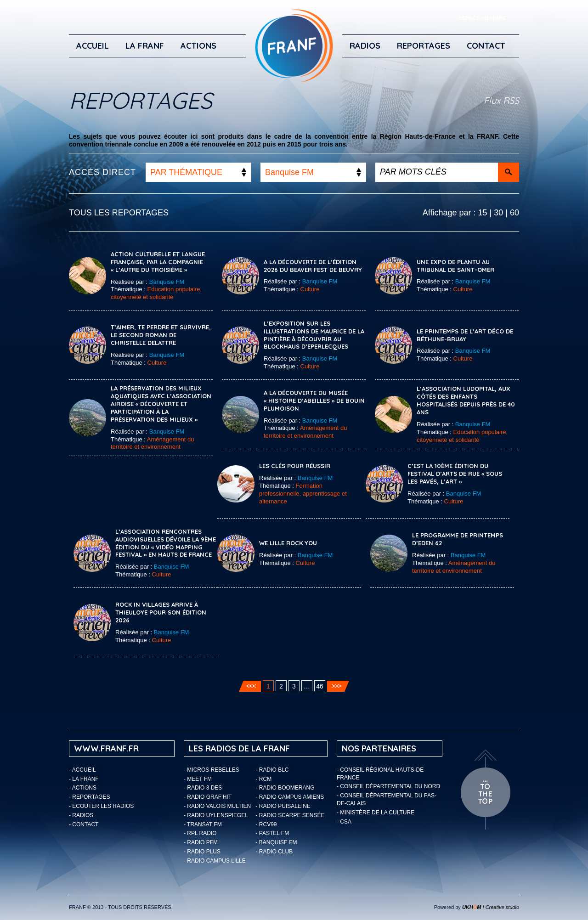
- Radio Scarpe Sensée (290, 815)
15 (483, 213)
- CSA (344, 822)
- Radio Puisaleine (283, 806)
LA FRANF (145, 46)
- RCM (264, 779)
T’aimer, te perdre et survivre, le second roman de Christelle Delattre (161, 335)
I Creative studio (491, 907)
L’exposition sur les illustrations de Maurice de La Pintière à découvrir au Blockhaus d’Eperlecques (314, 335)
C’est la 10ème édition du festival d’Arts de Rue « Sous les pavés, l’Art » (455, 474)
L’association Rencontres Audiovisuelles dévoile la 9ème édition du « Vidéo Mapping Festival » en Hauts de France (166, 543)
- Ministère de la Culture (376, 813)
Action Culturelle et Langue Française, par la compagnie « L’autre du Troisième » (158, 262)
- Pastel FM (273, 833)
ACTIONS (198, 46)
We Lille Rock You (288, 543)
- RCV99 (266, 824)
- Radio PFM (201, 842)
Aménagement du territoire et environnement (152, 443)
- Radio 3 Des (203, 788)
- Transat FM (203, 824)
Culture (310, 289)
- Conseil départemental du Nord (388, 786)
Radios (365, 46)
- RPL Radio (200, 833)
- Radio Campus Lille (215, 861)
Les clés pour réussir (295, 466)
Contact (486, 46)
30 (498, 213)
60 (514, 213)
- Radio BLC (272, 770)
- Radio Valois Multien (217, 806)
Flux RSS (501, 100)
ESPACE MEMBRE (482, 18)
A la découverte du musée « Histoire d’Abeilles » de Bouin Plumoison (314, 401)
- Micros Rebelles (212, 770)
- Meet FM (198, 779)
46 (320, 686)
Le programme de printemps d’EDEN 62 (458, 539)
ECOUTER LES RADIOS (103, 806)
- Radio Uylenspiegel (216, 815)
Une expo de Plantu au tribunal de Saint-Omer (455, 266)
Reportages (424, 46)
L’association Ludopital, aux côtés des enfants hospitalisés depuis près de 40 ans (466, 400)
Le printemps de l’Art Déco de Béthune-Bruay (465, 335)
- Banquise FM (277, 842)
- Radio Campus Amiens (290, 797)
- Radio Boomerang (285, 788)
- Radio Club (274, 852)
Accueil (93, 46)
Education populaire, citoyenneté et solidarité (156, 293)
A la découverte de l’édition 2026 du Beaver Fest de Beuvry (313, 266)
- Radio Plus (202, 852)
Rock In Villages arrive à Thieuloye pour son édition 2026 (161, 612)
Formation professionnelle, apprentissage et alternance (303, 494)
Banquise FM (167, 282)
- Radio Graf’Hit (208, 797)
